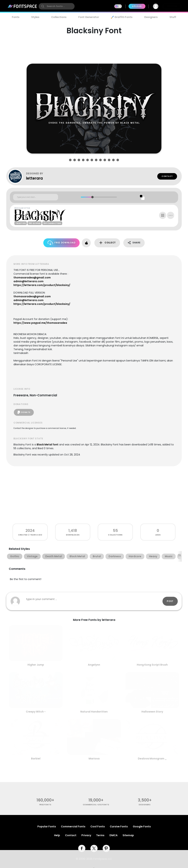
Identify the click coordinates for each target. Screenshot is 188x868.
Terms (100, 835)
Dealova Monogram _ (152, 759)
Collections (59, 17)
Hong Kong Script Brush (152, 665)
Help (57, 835)
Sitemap (128, 835)
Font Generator (89, 17)
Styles (35, 17)
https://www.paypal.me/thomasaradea (40, 323)
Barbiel (36, 759)
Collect (107, 243)
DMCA (114, 835)
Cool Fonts (98, 826)
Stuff (173, 17)
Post (170, 601)
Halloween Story (152, 712)
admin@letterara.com (28, 281)
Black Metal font (48, 445)
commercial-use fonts (96, 805)
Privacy (86, 835)
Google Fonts (142, 826)
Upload (137, 6)
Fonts (16, 17)
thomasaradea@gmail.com (32, 278)
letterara (34, 178)
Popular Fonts (47, 826)
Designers (151, 17)
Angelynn (94, 665)
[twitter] (94, 848)
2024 (30, 531)
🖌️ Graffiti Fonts (122, 17)
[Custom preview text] (36, 197)
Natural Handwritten (94, 712)
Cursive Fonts (119, 826)
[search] (57, 6)
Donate (24, 412)
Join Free (172, 6)
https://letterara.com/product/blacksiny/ (42, 285)
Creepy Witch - (36, 712)
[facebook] (82, 848)
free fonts (45, 805)
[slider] (92, 197)
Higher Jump (36, 665)
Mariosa (94, 759)
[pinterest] (106, 848)
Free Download (62, 243)
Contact (167, 176)
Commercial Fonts (73, 826)
